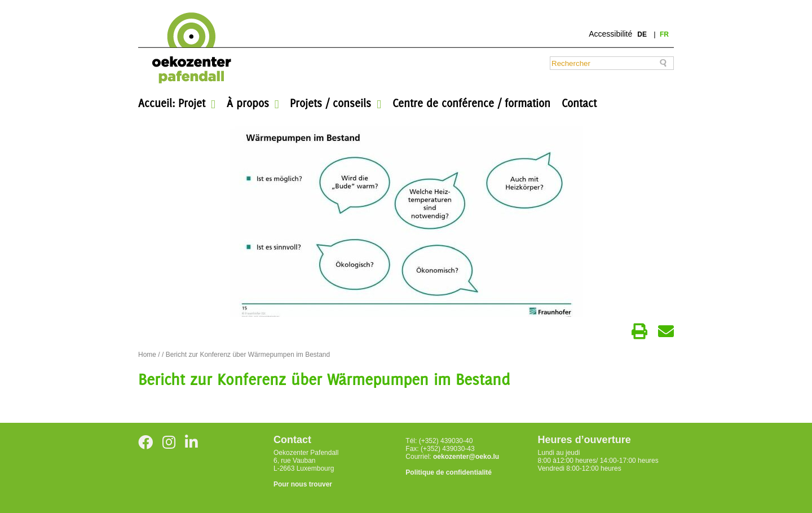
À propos (248, 103)
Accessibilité (610, 34)
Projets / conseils (330, 103)
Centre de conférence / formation (471, 103)
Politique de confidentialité (449, 472)
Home (147, 355)
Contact (579, 103)
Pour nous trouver (303, 484)
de (643, 34)
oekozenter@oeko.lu (466, 457)
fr (664, 34)
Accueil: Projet (172, 103)
